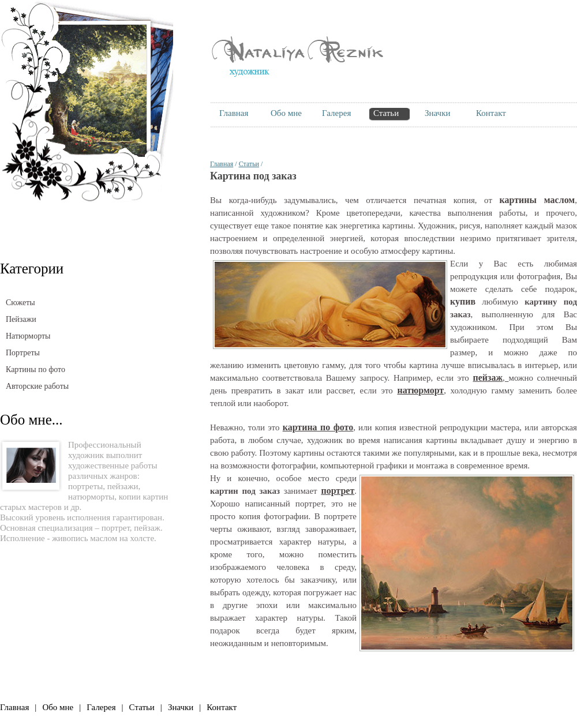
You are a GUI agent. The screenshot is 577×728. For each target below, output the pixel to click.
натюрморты (91, 497)
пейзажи (123, 486)
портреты (85, 486)
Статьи (249, 164)
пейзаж (147, 528)
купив (463, 301)
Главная (222, 164)
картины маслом (537, 200)
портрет (116, 528)
